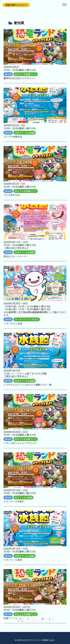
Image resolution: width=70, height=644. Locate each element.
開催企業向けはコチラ (16, 5)
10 (42, 619)
